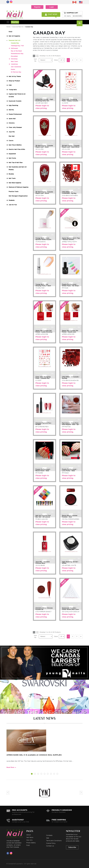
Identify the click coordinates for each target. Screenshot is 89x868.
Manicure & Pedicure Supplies (19, 187)
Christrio (12, 123)
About (29, 835)
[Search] (80, 23)
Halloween (14, 48)
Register (37, 7)
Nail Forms (12, 158)
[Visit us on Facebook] (8, 853)
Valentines (14, 64)
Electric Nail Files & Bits (17, 149)
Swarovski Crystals (15, 101)
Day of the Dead (16, 51)
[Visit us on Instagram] (11, 853)
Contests (49, 835)
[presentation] (8, 793)
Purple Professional (15, 114)
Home (8, 27)
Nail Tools (12, 178)
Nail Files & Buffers (15, 145)
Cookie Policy (51, 843)
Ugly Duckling (13, 105)
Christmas (14, 59)
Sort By (35, 60)
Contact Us (50, 846)
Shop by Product (14, 81)
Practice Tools (14, 191)
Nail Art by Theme (15, 76)
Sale (48, 838)
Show (56, 60)
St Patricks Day (16, 72)
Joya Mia (12, 132)
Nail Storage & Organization (18, 196)
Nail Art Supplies (14, 36)
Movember (14, 56)
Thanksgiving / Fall (17, 46)
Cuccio (11, 141)
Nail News (30, 837)
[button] (32, 774)
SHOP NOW (44, 665)
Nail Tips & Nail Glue (16, 162)
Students (12, 200)
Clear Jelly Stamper (15, 127)
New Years (14, 61)
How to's (29, 840)
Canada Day (15, 43)
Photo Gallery (31, 843)
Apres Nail (12, 119)
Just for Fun (13, 205)
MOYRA (11, 110)
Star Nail (12, 136)
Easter (13, 69)
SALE (10, 32)
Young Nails (13, 90)
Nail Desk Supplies (15, 183)
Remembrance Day (17, 54)
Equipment (12, 154)
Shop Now (15, 22)
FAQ (28, 845)
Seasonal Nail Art (18, 27)
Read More (10, 767)
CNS (10, 85)
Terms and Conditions (54, 841)
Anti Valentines (16, 67)
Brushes (11, 174)
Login (52, 7)
